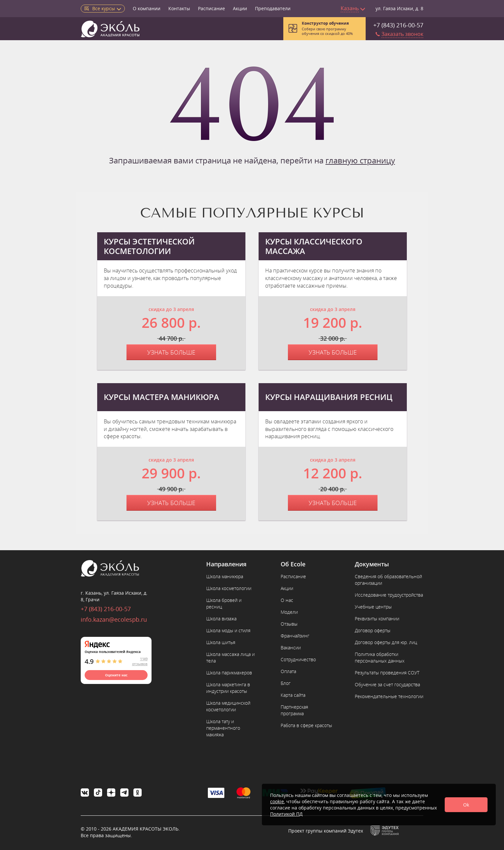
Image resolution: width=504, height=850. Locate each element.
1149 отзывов (140, 661)
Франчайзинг (295, 636)
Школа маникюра (225, 576)
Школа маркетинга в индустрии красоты (228, 688)
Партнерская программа (294, 710)
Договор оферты (373, 630)
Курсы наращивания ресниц (329, 397)
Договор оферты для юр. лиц (386, 642)
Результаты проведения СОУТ (387, 673)
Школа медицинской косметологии (228, 706)
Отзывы (289, 624)
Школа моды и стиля (228, 630)
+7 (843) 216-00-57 (398, 25)
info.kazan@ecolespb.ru (114, 619)
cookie (277, 801)
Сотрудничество (298, 659)
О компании (147, 8)
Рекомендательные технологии (389, 696)
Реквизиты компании (377, 619)
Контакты (179, 8)
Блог (286, 683)
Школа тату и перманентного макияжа (223, 728)
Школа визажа (221, 619)
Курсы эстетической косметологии (149, 246)
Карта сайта (293, 695)
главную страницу (360, 160)
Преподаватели (273, 8)
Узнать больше (171, 352)
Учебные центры (373, 607)
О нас (287, 600)
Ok (466, 805)
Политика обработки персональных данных (380, 657)
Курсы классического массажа (314, 246)
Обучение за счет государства (387, 684)
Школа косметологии (229, 588)
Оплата (288, 671)
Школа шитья (221, 642)
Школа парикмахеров (229, 673)
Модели (289, 612)
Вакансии (291, 648)
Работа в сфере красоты (306, 725)
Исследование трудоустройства (389, 595)
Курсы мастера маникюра (161, 397)
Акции (240, 8)
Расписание (211, 8)
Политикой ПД (286, 814)
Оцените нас (116, 675)
